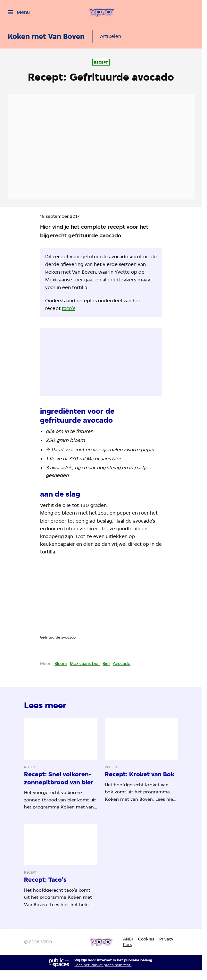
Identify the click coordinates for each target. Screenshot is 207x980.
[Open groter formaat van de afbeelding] (101, 600)
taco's (69, 308)
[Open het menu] (19, 12)
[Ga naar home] (101, 12)
